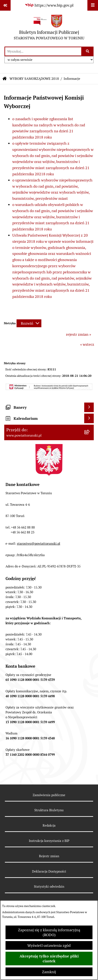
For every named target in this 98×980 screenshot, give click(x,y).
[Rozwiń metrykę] (29, 323)
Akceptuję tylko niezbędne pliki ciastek (49, 959)
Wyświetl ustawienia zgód (49, 945)
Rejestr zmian (49, 856)
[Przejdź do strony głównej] (49, 28)
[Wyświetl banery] (89, 407)
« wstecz (87, 344)
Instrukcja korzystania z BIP (49, 841)
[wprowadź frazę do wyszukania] (43, 51)
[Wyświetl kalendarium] (89, 418)
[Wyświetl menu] (93, 5)
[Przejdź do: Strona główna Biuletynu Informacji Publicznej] (5, 79)
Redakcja (49, 825)
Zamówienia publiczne (49, 795)
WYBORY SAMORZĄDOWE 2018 (34, 79)
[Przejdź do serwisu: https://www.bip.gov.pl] (49, 5)
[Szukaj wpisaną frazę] (88, 51)
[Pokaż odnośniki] (5, 5)
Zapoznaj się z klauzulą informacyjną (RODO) (49, 932)
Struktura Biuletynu (49, 810)
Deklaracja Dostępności (49, 871)
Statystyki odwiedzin (49, 886)
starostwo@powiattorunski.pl (39, 544)
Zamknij (49, 972)
